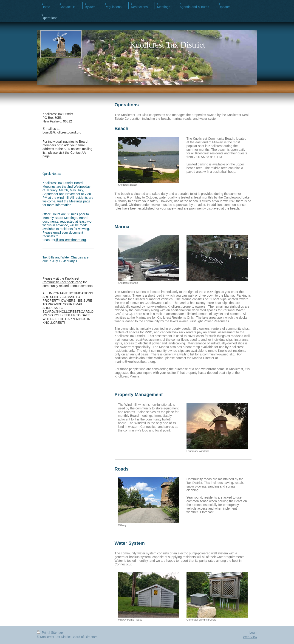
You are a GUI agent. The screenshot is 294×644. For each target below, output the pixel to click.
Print (43, 633)
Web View (250, 637)
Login (253, 633)
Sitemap (57, 633)
